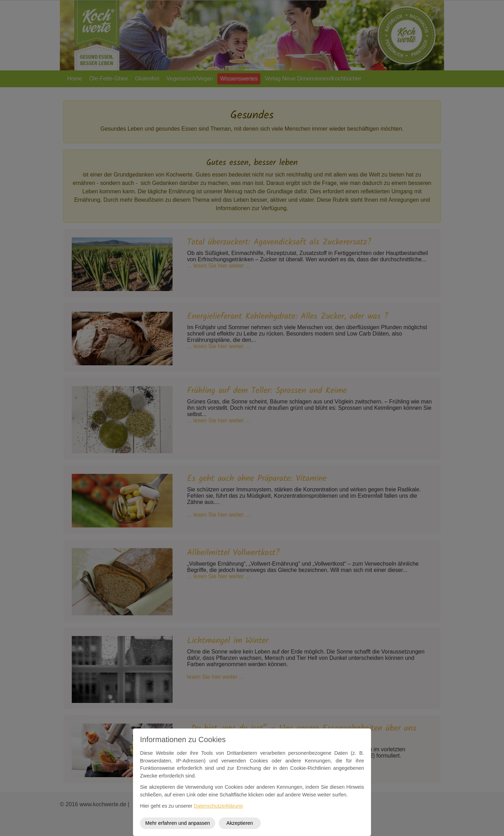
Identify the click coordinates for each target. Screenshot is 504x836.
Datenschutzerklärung (218, 806)
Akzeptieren (240, 823)
